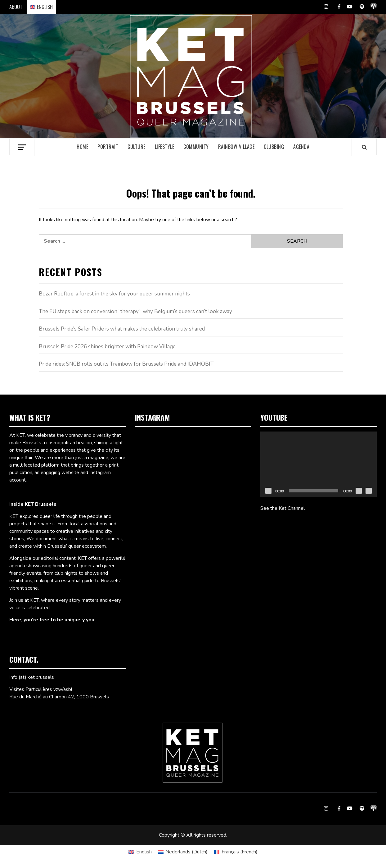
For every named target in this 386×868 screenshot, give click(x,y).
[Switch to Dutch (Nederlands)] (183, 852)
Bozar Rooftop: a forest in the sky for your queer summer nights (114, 294)
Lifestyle (165, 147)
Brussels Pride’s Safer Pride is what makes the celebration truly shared (122, 329)
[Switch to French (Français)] (236, 852)
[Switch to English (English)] (140, 852)
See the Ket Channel (283, 508)
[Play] (268, 491)
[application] (319, 464)
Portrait (108, 147)
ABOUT (16, 7)
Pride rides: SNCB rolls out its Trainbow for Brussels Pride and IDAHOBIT (126, 364)
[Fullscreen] (369, 491)
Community (196, 147)
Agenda (301, 147)
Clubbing (274, 147)
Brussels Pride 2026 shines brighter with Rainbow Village (107, 347)
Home (82, 147)
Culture (137, 147)
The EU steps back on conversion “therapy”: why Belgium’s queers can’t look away (135, 311)
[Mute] (359, 491)
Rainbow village (236, 147)
